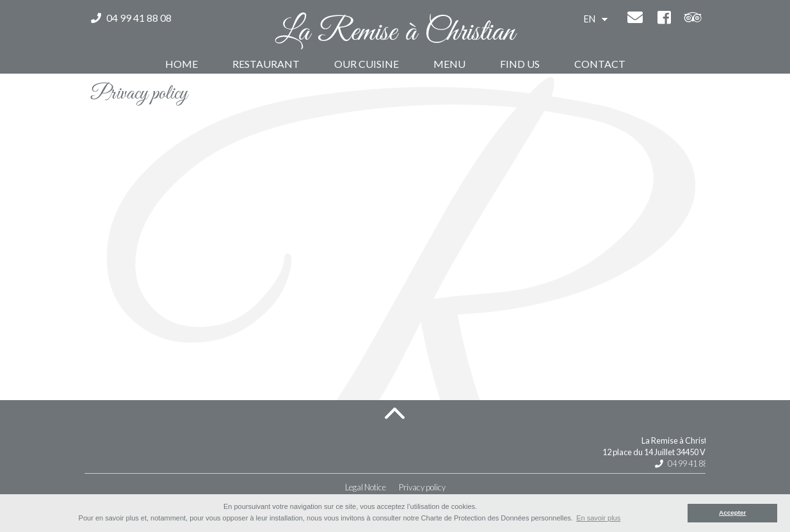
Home (181, 64)
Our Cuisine (367, 64)
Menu (449, 64)
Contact (600, 64)
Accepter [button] (732, 512)
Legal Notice (366, 487)
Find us (520, 64)
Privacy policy (422, 487)
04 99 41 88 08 (131, 18)
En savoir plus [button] (598, 518)
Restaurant (266, 64)
